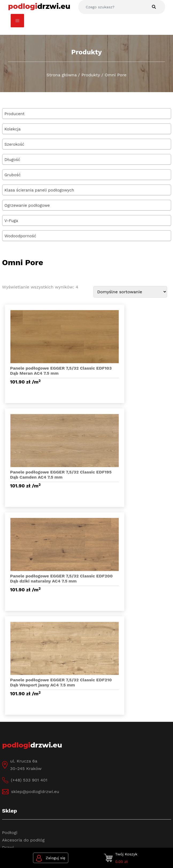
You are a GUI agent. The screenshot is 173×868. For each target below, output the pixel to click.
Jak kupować (16, 750)
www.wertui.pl (98, 825)
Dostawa (11, 757)
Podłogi (10, 631)
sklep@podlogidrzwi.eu (35, 590)
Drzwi (8, 646)
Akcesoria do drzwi (22, 653)
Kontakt (10, 705)
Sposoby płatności (21, 765)
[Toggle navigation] (17, 21)
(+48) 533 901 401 (29, 578)
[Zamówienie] (130, 292)
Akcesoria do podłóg (23, 638)
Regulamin (13, 713)
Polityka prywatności (38, 809)
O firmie (11, 690)
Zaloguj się (51, 858)
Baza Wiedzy (15, 698)
